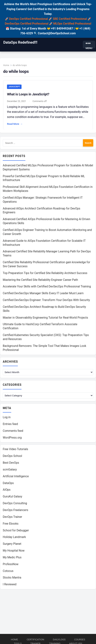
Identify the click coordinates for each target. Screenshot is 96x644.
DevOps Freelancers (15, 510)
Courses (80, 639)
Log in (7, 417)
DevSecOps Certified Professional (27, 24)
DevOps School (12, 456)
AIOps (7, 490)
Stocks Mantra (12, 578)
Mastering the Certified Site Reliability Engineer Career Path (40, 280)
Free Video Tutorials (15, 450)
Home (6, 65)
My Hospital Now (14, 551)
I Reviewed (10, 585)
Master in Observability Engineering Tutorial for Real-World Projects (45, 318)
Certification (35, 639)
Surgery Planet (12, 544)
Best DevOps (11, 463)
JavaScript (14, 87)
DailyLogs (59, 639)
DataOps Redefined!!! (20, 42)
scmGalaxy (10, 470)
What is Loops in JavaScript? (28, 94)
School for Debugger (16, 531)
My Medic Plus (12, 558)
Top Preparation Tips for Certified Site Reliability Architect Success (45, 273)
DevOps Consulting (15, 504)
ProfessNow (11, 564)
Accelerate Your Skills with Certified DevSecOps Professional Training (47, 287)
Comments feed (13, 431)
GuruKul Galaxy (13, 497)
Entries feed (10, 424)
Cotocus (8, 571)
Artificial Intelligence (16, 477)
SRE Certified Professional (70, 19)
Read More (15, 124)
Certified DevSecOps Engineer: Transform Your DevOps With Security (46, 300)
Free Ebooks (11, 524)
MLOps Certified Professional (72, 24)
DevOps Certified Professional (28, 19)
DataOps (8, 483)
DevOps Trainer (12, 517)
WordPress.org (12, 438)
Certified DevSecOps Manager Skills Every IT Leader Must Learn (43, 294)
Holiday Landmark (14, 537)
